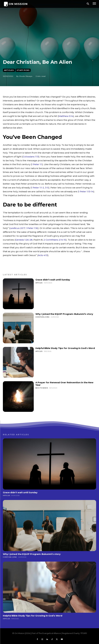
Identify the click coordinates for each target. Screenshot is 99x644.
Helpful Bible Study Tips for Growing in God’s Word (65, 348)
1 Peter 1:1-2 (38, 188)
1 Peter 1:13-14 (86, 191)
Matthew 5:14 (66, 116)
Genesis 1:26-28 (24, 240)
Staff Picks (23, 70)
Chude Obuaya (26, 76)
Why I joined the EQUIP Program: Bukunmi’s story (64, 314)
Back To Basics (42, 388)
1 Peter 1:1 (37, 164)
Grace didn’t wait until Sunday (53, 280)
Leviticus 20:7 (17, 228)
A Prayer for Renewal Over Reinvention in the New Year (64, 384)
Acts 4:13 (43, 255)
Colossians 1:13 (31, 157)
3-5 (47, 188)
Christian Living (43, 317)
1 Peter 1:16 (32, 228)
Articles (9, 70)
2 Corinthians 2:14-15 (55, 240)
